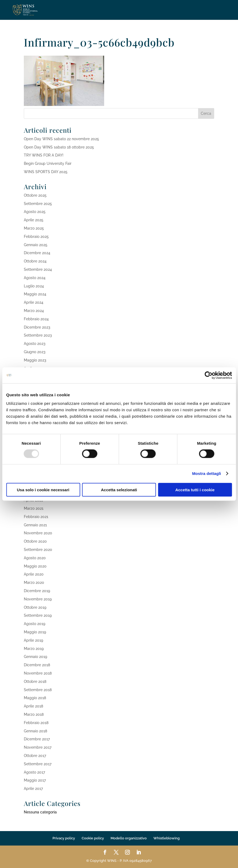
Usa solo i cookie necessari (43, 490)
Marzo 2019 (34, 649)
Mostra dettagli (206, 473)
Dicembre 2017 (37, 739)
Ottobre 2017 (35, 756)
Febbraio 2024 (36, 319)
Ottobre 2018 (35, 682)
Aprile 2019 (33, 640)
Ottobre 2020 (35, 541)
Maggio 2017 (35, 780)
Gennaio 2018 (35, 731)
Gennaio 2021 (35, 525)
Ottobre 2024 (35, 261)
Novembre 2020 (38, 533)
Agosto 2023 (35, 344)
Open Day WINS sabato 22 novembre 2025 (61, 139)
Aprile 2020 (34, 574)
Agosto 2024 (35, 278)
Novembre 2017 (38, 747)
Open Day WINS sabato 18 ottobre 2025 (59, 147)
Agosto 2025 (35, 212)
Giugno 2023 (35, 352)
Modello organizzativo (129, 838)
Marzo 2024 (34, 311)
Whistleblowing (167, 838)
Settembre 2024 (38, 269)
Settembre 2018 (38, 690)
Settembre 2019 (38, 615)
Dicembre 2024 (37, 253)
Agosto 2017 (34, 772)
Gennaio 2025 (36, 245)
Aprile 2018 (33, 706)
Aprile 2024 (34, 302)
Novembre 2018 (38, 673)
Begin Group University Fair (48, 163)
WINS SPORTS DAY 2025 (46, 172)
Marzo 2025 (34, 228)
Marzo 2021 (34, 508)
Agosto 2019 (35, 624)
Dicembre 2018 (37, 665)
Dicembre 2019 (37, 591)
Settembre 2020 (38, 550)
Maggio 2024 (35, 294)
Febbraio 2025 (36, 237)
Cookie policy (93, 838)
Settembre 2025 (38, 204)
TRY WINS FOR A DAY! (44, 155)
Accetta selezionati (119, 490)
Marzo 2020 (34, 583)
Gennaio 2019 (35, 657)
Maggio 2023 (35, 360)
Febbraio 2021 (36, 517)
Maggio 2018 (35, 698)
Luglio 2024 (34, 286)
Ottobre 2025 (35, 195)
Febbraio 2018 (36, 723)
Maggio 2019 (35, 632)
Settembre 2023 (38, 335)
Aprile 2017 (33, 789)
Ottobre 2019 (35, 607)
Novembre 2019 (38, 599)
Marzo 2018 (34, 714)
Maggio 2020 (35, 566)
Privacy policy (64, 838)
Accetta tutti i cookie (195, 490)
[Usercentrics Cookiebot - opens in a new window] (208, 375)
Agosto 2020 (35, 558)
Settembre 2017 (38, 764)
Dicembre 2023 (37, 327)
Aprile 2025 (34, 220)
